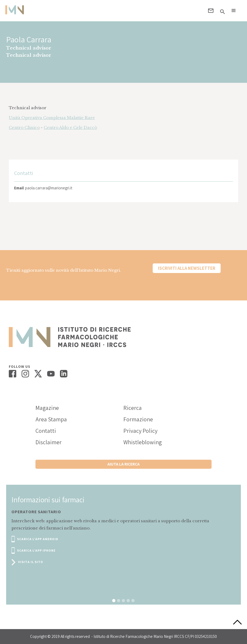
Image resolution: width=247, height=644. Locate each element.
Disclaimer (48, 442)
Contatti (46, 431)
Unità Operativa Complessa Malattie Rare (52, 118)
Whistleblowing (143, 442)
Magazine (47, 408)
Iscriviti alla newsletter (187, 268)
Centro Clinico (24, 127)
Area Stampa (51, 419)
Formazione (138, 419)
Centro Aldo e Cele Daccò (70, 127)
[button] (234, 11)
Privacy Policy (140, 431)
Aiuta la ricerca (123, 464)
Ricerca (133, 408)
